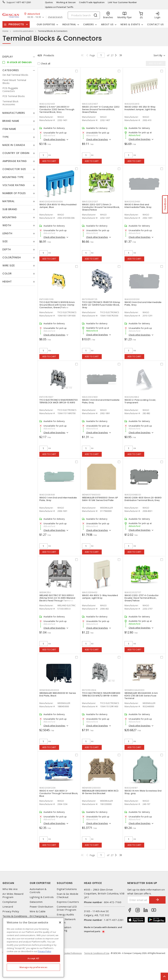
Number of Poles (14, 193)
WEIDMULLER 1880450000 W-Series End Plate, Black (58, 694)
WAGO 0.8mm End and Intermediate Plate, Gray (138, 206)
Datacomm (36, 902)
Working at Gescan (66, 2)
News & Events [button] (130, 24)
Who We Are (10, 889)
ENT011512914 (89, 690)
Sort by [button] (158, 55)
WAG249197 (131, 788)
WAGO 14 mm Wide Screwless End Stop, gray (143, 792)
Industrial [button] (69, 24)
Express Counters (68, 902)
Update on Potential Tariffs (59, 7)
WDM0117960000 (91, 495)
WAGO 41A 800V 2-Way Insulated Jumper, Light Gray (100, 597)
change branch (55, 17)
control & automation (23, 31)
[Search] (84, 15)
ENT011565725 (90, 299)
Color (7, 274)
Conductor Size (14, 169)
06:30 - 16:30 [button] (34, 17)
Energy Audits (65, 915)
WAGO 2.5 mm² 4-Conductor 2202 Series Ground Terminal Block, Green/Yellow (101, 109)
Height (7, 282)
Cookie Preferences (73, 953)
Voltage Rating (14, 185)
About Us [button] (107, 24)
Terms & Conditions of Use (97, 953)
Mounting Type (13, 177)
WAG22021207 (90, 202)
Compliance (10, 902)
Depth (7, 249)
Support (11, 2)
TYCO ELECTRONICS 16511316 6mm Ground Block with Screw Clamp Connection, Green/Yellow (57, 305)
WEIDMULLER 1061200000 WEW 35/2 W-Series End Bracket (100, 792)
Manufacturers (14, 113)
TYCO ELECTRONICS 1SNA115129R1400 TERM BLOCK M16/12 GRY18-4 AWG (101, 694)
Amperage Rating (15, 161)
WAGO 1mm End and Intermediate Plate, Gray (143, 304)
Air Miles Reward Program (13, 895)
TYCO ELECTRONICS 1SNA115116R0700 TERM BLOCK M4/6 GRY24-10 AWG (58, 401)
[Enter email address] (138, 900)
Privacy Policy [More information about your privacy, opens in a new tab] (44, 951)
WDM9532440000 (135, 690)
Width (7, 225)
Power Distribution (42, 907)
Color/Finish (12, 257)
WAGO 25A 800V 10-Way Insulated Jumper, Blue (58, 206)
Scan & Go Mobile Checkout (68, 895)
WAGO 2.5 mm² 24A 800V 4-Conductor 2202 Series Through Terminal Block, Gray (57, 109)
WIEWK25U (45, 592)
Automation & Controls (38, 891)
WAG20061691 (47, 495)
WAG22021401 (47, 104)
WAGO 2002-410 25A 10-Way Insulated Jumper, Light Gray (140, 108)
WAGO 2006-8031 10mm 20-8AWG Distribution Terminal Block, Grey (143, 499)
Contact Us (155, 24)
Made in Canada (14, 145)
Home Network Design (66, 921)
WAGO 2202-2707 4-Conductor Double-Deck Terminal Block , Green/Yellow (142, 598)
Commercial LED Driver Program (67, 908)
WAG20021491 (132, 202)
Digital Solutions (67, 889)
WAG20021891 (90, 397)
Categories (11, 70)
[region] (33, 947)
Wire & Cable (38, 911)
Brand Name (11, 121)
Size (5, 241)
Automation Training (64, 929)
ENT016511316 (47, 299)
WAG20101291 (132, 299)
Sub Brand (10, 209)
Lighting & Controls (42, 897)
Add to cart (49, 161)
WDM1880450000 (49, 690)
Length (7, 233)
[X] (60, 922)
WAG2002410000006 (51, 202)
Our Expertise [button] (46, 24)
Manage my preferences (33, 967)
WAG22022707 (133, 592)
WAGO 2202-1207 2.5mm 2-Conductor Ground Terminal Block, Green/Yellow (101, 207)
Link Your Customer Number (122, 2)
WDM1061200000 (91, 788)
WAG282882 (132, 397)
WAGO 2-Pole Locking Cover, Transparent (140, 401)
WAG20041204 (47, 788)
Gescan (8, 883)
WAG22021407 (90, 104)
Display (8, 57)
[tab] (19, 57)
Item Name (9, 129)
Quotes (49, 2)
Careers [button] (89, 24)
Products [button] (16, 24)
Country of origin (16, 153)
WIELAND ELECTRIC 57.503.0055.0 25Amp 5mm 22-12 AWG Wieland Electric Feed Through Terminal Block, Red (57, 599)
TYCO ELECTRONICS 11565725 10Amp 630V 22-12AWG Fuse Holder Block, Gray (101, 305)
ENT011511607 (46, 397)
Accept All (33, 958)
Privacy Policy (11, 911)
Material (9, 201)
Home (5, 31)
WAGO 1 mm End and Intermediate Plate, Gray (101, 401)
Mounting (10, 217)
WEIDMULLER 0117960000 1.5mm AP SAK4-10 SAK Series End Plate (100, 499)
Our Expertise (40, 883)
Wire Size (9, 265)
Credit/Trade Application (92, 2)
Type (6, 137)
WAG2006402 (90, 592)
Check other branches (54, 139)
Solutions (65, 883)
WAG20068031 (133, 495)
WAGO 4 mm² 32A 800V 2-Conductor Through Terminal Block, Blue (59, 793)
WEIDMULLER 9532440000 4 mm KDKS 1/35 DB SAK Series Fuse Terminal (141, 696)
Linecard (8, 907)
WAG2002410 (132, 104)
